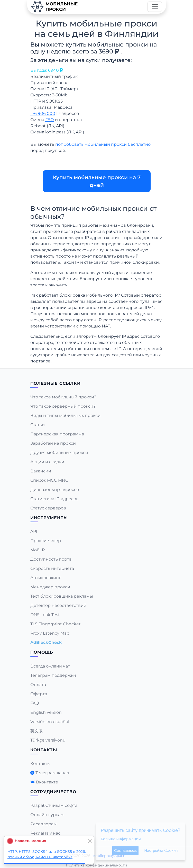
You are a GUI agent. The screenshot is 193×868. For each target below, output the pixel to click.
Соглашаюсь (125, 850)
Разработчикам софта (54, 805)
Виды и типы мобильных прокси (65, 415)
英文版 (36, 731)
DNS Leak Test (45, 615)
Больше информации (121, 839)
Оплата (38, 685)
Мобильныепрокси (54, 7)
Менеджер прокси (50, 587)
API (34, 531)
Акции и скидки (47, 462)
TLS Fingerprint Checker (55, 624)
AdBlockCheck (46, 642)
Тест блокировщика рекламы (62, 596)
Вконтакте (47, 782)
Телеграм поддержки (53, 675)
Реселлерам (44, 824)
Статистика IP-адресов (54, 499)
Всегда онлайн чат (50, 666)
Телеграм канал (52, 773)
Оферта (39, 694)
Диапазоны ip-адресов (55, 490)
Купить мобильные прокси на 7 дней (96, 181)
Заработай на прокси (53, 443)
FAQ (35, 703)
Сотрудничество (53, 792)
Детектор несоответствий (58, 605)
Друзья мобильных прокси (59, 453)
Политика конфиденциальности (96, 865)
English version (46, 712)
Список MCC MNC (49, 480)
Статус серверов (48, 508)
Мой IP (38, 550)
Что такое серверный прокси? (63, 406)
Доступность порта (51, 559)
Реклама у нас (45, 833)
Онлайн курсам (47, 815)
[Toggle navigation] (155, 7)
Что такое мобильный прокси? (63, 397)
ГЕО (50, 120)
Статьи (38, 425)
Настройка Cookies (161, 850)
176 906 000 (43, 113)
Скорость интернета (52, 568)
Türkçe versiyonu (48, 740)
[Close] (90, 841)
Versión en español (50, 722)
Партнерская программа (57, 434)
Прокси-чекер (46, 541)
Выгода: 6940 (47, 70)
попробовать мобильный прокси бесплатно (103, 144)
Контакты (40, 764)
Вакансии (41, 471)
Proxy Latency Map (50, 633)
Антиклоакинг (46, 578)
